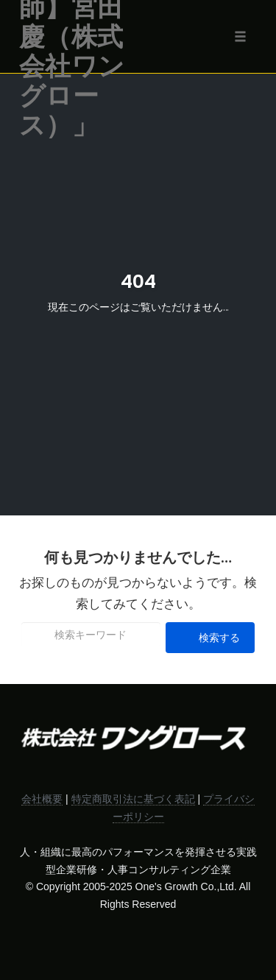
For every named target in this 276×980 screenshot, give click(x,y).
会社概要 (42, 799)
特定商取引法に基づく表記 (133, 799)
